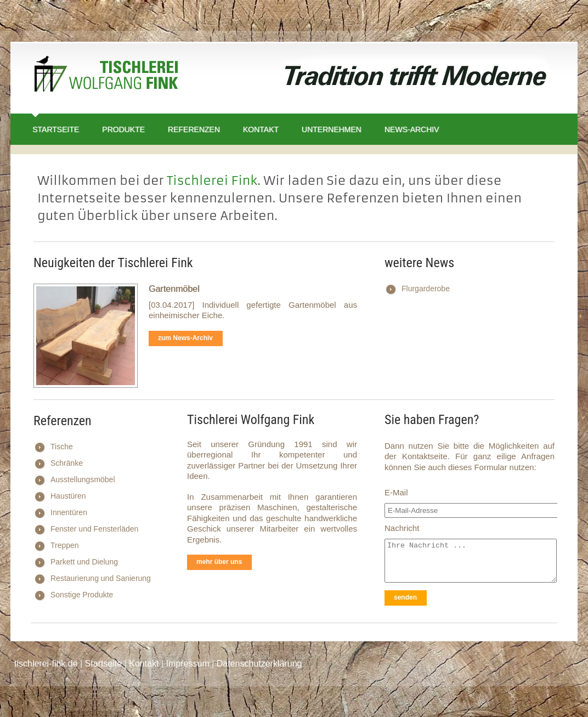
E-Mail (396, 492)
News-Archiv (412, 129)
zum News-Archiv (185, 338)
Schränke (67, 463)
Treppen (65, 545)
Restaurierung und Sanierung (101, 578)
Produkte (123, 129)
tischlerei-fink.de (46, 664)
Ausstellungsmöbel (83, 479)
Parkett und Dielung (84, 562)
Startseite (56, 129)
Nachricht (402, 528)
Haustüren (68, 496)
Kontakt (261, 129)
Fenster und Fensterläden (94, 529)
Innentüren (69, 512)
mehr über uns (219, 562)
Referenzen (194, 129)
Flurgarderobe (426, 289)
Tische (62, 447)
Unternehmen (332, 129)
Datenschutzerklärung (259, 664)
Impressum (188, 664)
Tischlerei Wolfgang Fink (106, 76)
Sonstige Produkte (82, 595)
